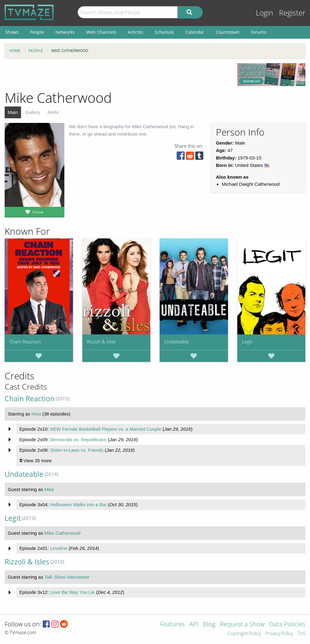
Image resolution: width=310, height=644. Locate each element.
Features (172, 625)
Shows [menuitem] (12, 32)
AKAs (53, 112)
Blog (209, 625)
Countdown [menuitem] (228, 32)
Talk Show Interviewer (67, 577)
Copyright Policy (244, 634)
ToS (301, 634)
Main (13, 112)
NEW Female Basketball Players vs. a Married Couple (106, 429)
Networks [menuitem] (65, 32)
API (194, 625)
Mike (49, 489)
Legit (247, 342)
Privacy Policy (279, 634)
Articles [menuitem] (136, 32)
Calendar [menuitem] (195, 32)
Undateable (177, 342)
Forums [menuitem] (259, 32)
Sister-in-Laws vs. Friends (77, 450)
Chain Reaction (25, 342)
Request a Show (242, 625)
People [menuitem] (37, 32)
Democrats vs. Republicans (78, 439)
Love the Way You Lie (73, 592)
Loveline (59, 548)
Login (265, 13)
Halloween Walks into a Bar (78, 505)
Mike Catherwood (62, 533)
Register (292, 13)
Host (36, 414)
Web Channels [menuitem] (101, 32)
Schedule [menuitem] (164, 32)
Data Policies (287, 625)
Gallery (33, 112)
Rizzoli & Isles (101, 342)
